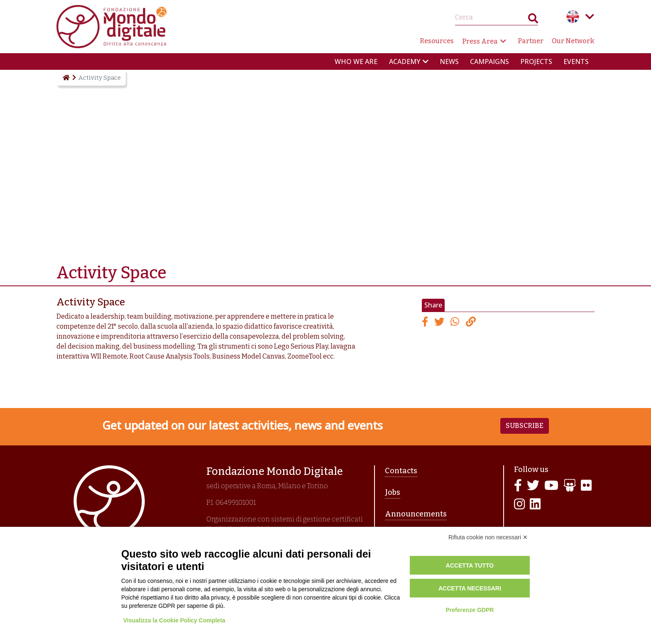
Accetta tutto (470, 565)
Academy (405, 61)
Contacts (401, 471)
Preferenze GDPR (470, 610)
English (573, 17)
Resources (437, 41)
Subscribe (525, 426)
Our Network (573, 41)
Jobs (393, 492)
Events (576, 61)
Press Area (480, 41)
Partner (531, 41)
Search (533, 20)
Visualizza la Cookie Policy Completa (174, 620)
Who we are (356, 61)
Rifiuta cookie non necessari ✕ (488, 537)
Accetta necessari (470, 588)
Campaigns (489, 61)
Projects (536, 61)
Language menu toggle (590, 17)
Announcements (416, 514)
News (449, 61)
